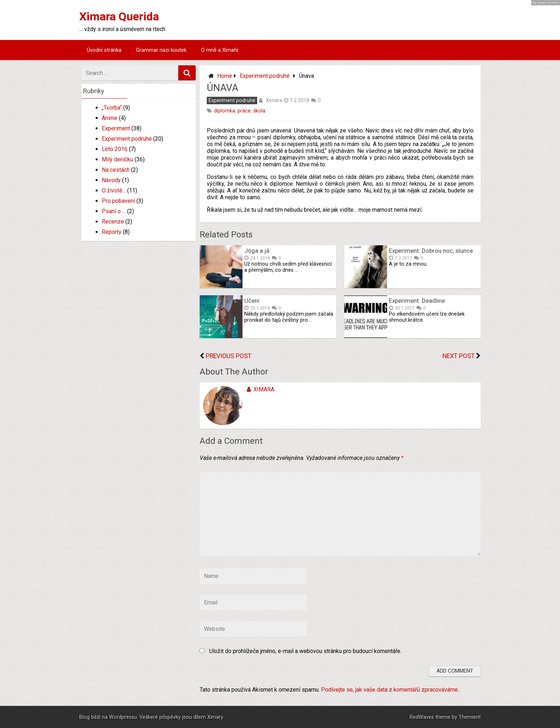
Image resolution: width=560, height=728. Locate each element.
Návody (111, 180)
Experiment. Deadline (417, 301)
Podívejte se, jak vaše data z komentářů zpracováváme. (390, 690)
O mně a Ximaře (220, 50)
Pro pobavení (118, 201)
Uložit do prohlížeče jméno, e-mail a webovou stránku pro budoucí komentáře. (305, 651)
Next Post (459, 356)
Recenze (113, 222)
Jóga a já (257, 251)
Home (225, 76)
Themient (470, 717)
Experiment (116, 128)
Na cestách (116, 170)
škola (259, 111)
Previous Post (229, 356)
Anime (110, 118)
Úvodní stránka (104, 50)
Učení (252, 301)
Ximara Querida (119, 16)
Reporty (112, 232)
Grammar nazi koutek (161, 50)
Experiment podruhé (265, 76)
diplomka (224, 111)
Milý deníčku (117, 159)
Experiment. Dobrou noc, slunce (431, 251)
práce (244, 111)
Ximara (274, 100)
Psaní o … (114, 211)
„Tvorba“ (112, 108)
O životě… (114, 190)
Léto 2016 (115, 149)
